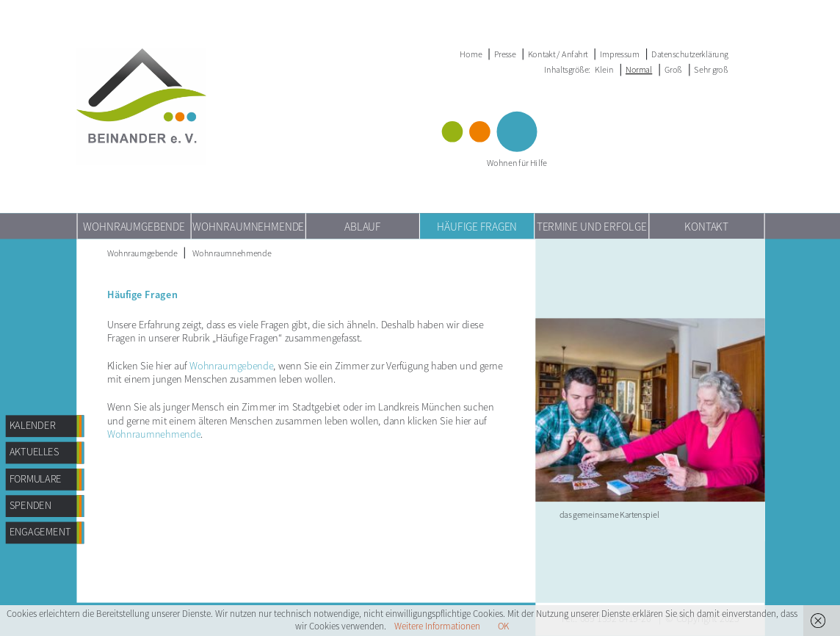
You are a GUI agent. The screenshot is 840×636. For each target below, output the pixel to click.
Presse (505, 54)
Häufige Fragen (477, 226)
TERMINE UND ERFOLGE (592, 226)
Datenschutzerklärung (690, 54)
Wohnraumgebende (134, 226)
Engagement (40, 532)
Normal (639, 69)
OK (503, 626)
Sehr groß (711, 69)
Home (471, 54)
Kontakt (706, 226)
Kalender (33, 426)
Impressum (620, 54)
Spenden (30, 506)
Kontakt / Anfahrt (558, 54)
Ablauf (363, 226)
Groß (673, 69)
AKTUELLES (35, 452)
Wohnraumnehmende (248, 226)
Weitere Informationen (437, 626)
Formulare (36, 478)
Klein (604, 69)
